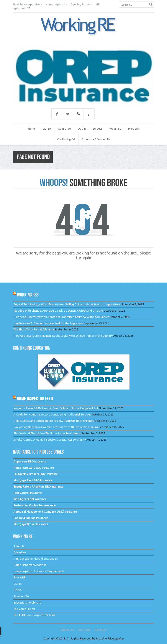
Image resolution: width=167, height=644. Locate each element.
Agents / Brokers (81, 4)
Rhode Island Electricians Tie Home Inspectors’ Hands (47, 433)
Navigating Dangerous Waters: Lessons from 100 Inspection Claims (56, 427)
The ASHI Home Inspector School (34, 615)
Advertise (20, 552)
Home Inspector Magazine (30, 565)
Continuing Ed (66, 139)
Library (47, 129)
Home (32, 129)
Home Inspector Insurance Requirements (39, 571)
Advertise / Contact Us (96, 139)
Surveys (97, 129)
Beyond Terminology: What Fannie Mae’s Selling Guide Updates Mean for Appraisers (67, 304)
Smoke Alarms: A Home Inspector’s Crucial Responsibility (50, 440)
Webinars (115, 129)
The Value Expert (24, 609)
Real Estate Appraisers (28, 4)
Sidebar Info (21, 596)
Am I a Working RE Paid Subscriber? (36, 559)
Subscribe (65, 129)
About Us (19, 546)
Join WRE (19, 577)
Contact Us (67, 630)
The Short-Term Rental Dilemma (34, 329)
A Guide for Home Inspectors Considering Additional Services (52, 415)
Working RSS (28, 295)
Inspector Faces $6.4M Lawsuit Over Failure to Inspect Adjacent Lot (56, 408)
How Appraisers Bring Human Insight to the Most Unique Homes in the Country (63, 336)
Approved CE (22, 8)
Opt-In (82, 129)
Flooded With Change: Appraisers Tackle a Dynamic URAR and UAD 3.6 (58, 311)
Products (134, 129)
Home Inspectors (56, 4)
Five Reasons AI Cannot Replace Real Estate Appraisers (48, 323)
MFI (98, 4)
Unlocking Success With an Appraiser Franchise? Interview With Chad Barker (61, 317)
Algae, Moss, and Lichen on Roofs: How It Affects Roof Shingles (54, 421)
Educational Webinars (27, 603)
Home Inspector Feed (35, 398)
